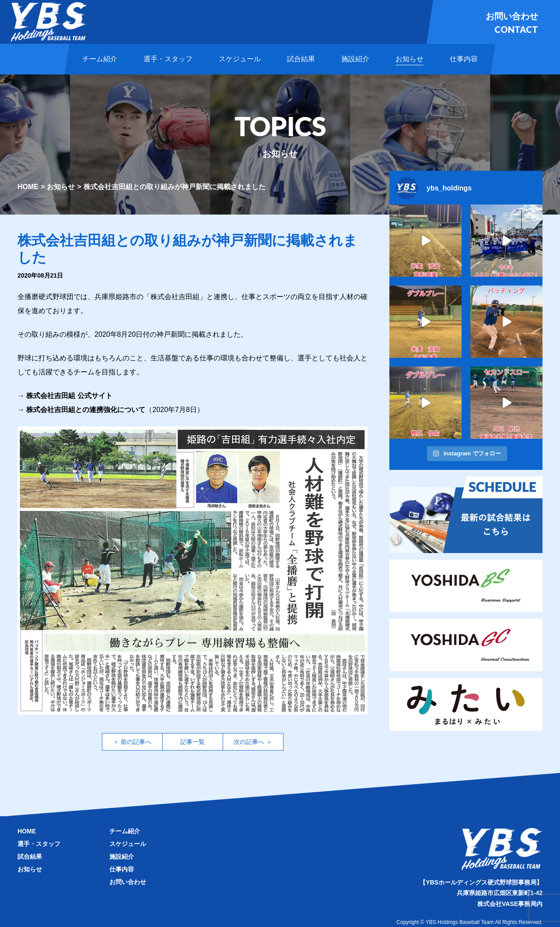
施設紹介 (122, 857)
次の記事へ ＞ (253, 742)
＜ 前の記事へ (132, 742)
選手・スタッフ (39, 844)
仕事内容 (122, 869)
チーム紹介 (125, 831)
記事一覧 (192, 742)
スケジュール (128, 844)
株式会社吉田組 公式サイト (69, 396)
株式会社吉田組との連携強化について (86, 410)
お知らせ (61, 187)
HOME (28, 187)
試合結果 (30, 857)
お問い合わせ (128, 882)
